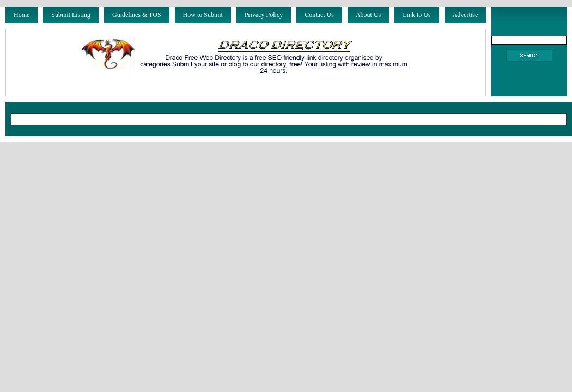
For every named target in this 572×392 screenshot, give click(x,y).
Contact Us (319, 15)
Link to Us (416, 15)
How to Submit (203, 15)
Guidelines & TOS (137, 15)
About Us (368, 15)
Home (22, 15)
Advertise (465, 15)
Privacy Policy (264, 15)
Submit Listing (71, 15)
